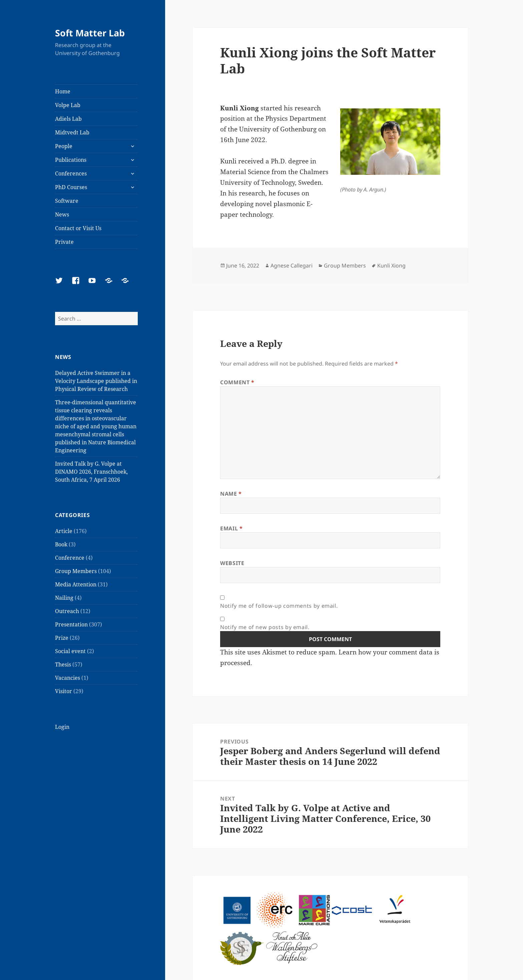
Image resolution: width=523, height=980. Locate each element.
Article (64, 531)
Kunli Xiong (391, 266)
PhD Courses (71, 187)
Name (231, 494)
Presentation (71, 624)
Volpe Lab (68, 105)
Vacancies (68, 678)
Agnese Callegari (292, 266)
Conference (70, 558)
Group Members (76, 571)
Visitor (64, 691)
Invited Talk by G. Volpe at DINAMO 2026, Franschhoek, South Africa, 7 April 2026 (91, 472)
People (64, 146)
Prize (62, 638)
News (62, 214)
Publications (71, 160)
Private (64, 242)
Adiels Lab (68, 119)
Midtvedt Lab (72, 132)
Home (63, 91)
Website (232, 563)
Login (62, 727)
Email (231, 528)
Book (61, 544)
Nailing (64, 598)
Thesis (63, 664)
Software (67, 201)
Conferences (71, 173)
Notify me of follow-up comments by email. (279, 606)
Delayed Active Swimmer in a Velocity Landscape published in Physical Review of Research (96, 381)
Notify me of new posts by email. (265, 627)
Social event (70, 651)
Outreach (67, 611)
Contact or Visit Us (78, 228)
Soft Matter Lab (90, 33)
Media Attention (76, 584)
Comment (237, 382)
